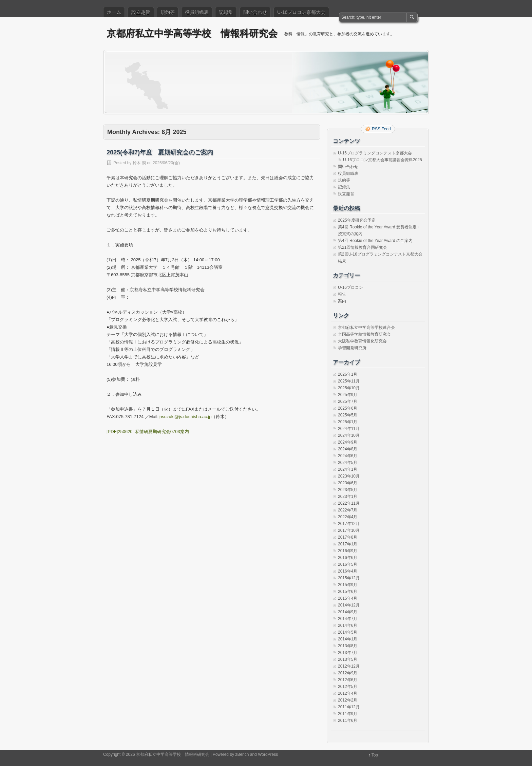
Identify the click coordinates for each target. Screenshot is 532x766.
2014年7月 (348, 619)
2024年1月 (348, 469)
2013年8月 (348, 646)
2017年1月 (348, 544)
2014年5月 (348, 632)
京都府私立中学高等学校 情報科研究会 (192, 33)
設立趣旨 (141, 12)
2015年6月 (348, 592)
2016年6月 (348, 558)
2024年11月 (349, 429)
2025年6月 (348, 408)
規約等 (168, 12)
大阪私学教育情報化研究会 (362, 341)
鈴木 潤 (139, 163)
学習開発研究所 (352, 348)
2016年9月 (348, 551)
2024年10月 (349, 435)
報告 (342, 294)
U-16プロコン (350, 287)
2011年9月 (348, 714)
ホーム (114, 12)
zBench (242, 754)
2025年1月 (348, 422)
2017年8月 (348, 537)
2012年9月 (348, 673)
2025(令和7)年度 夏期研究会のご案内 (160, 152)
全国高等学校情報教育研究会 (364, 334)
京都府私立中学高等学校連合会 (366, 328)
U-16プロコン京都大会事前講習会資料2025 (383, 160)
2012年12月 (349, 666)
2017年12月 (349, 524)
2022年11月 (349, 503)
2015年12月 (349, 578)
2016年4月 (348, 571)
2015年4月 (348, 598)
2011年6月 (348, 721)
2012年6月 (348, 680)
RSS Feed (381, 129)
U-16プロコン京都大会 (301, 12)
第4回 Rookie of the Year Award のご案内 (375, 241)
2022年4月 (348, 517)
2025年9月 (348, 395)
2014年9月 (348, 612)
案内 (342, 301)
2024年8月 (348, 449)
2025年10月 (349, 388)
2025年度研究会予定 (357, 220)
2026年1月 (348, 374)
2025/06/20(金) (166, 163)
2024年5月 (348, 463)
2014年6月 (348, 625)
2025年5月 (348, 415)
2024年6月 (348, 456)
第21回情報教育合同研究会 (363, 247)
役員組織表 (197, 12)
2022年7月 (348, 510)
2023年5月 (348, 490)
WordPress (268, 754)
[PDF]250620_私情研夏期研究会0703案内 (148, 432)
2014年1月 (348, 639)
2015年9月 (348, 585)
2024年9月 (348, 442)
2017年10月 (349, 530)
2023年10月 (349, 476)
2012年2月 (348, 700)
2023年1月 (348, 497)
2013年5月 (348, 659)
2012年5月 (348, 687)
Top (375, 755)
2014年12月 (349, 605)
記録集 (226, 12)
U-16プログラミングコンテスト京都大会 (375, 153)
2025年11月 (349, 381)
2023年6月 (348, 483)
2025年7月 (348, 401)
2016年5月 (348, 564)
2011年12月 (349, 707)
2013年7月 (348, 653)
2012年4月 (348, 693)
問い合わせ (255, 12)
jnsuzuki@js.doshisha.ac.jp (185, 417)
